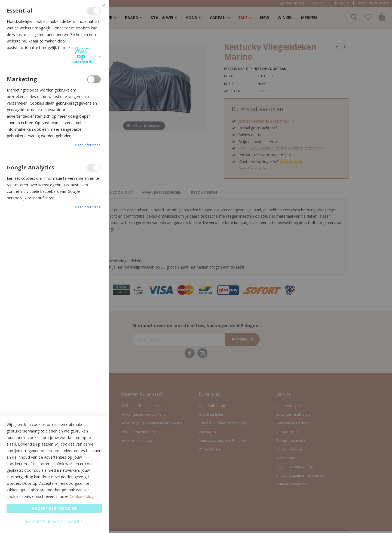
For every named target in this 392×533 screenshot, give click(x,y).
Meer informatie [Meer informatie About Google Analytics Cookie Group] (88, 207)
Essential (94, 11)
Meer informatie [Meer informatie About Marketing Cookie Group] (88, 145)
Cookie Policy (82, 496)
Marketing (94, 79)
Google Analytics (94, 168)
